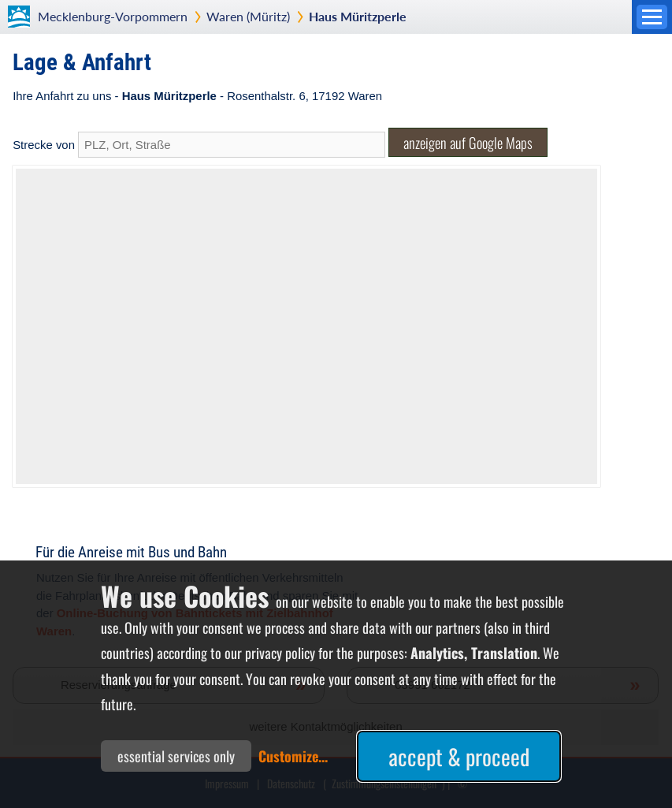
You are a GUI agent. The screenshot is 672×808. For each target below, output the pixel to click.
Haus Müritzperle (358, 16)
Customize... (293, 756)
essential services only (176, 756)
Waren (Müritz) (248, 16)
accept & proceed (459, 756)
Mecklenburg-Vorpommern (113, 16)
